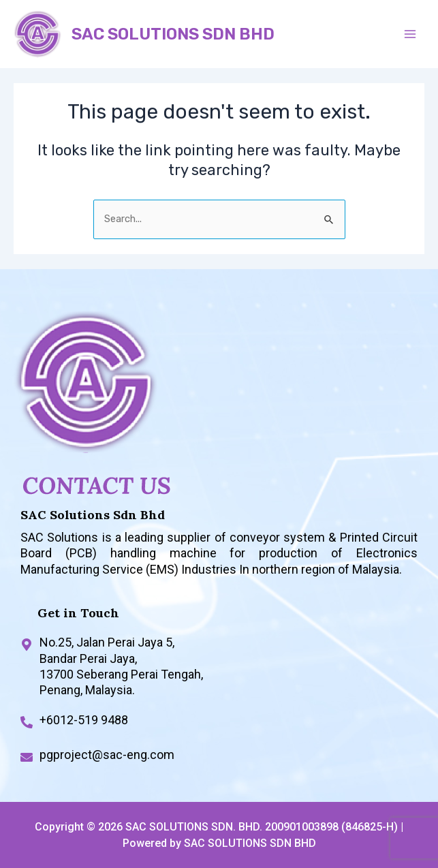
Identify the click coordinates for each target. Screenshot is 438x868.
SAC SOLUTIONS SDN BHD (173, 34)
